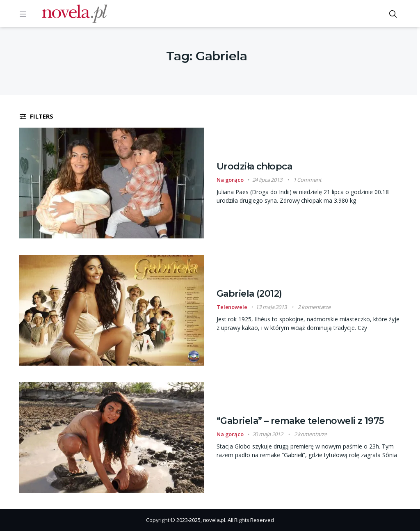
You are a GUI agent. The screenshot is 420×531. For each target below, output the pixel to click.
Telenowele (232, 307)
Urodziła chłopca (254, 166)
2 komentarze (314, 307)
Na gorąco (230, 180)
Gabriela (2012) (249, 294)
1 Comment (307, 180)
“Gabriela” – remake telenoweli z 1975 (300, 421)
